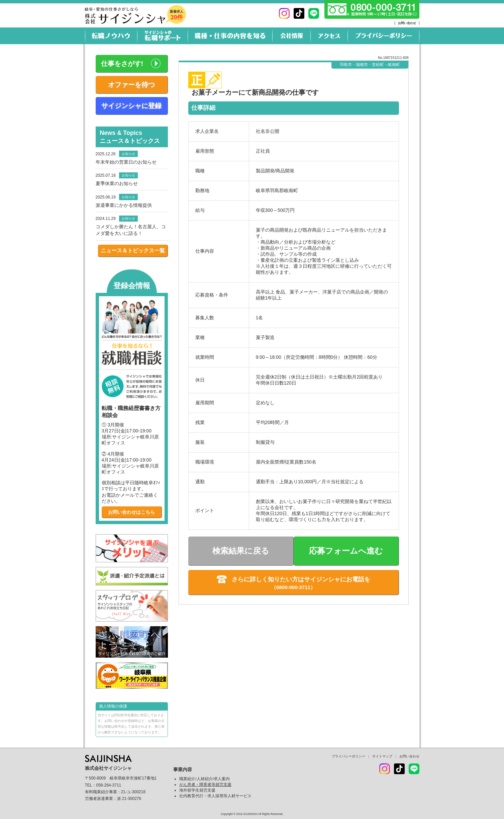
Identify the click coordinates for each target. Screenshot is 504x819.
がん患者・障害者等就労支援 (205, 785)
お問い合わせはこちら (131, 512)
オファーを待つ (131, 85)
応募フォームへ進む (346, 551)
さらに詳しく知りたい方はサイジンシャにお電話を (301, 579)
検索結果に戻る (241, 551)
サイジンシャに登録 (131, 106)
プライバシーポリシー (348, 756)
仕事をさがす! (122, 64)
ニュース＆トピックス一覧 (133, 251)
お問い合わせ (407, 23)
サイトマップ (382, 756)
